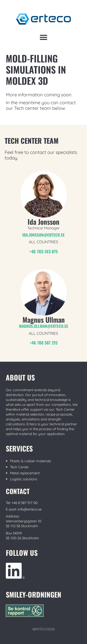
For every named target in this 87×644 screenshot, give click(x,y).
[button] (43, 37)
